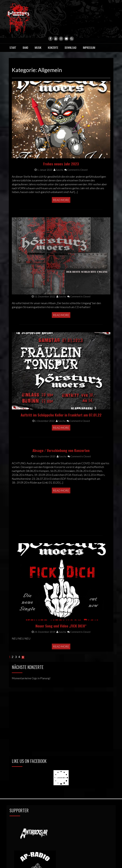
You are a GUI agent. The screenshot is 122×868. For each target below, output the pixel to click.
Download (71, 48)
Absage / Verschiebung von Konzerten (61, 399)
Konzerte (53, 48)
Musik (38, 48)
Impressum (89, 48)
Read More (61, 439)
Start (13, 48)
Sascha (62, 405)
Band (25, 48)
